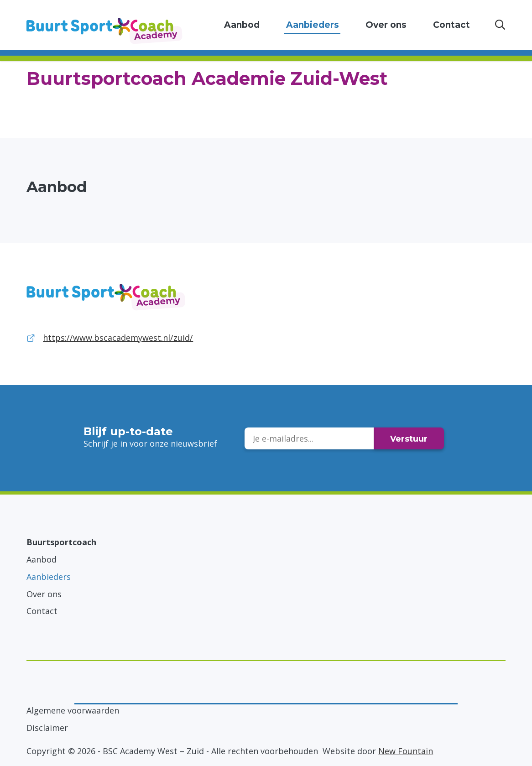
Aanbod (242, 25)
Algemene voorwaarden (73, 710)
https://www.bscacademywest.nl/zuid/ (118, 338)
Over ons (386, 25)
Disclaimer (47, 728)
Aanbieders (313, 25)
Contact (451, 25)
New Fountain (406, 751)
